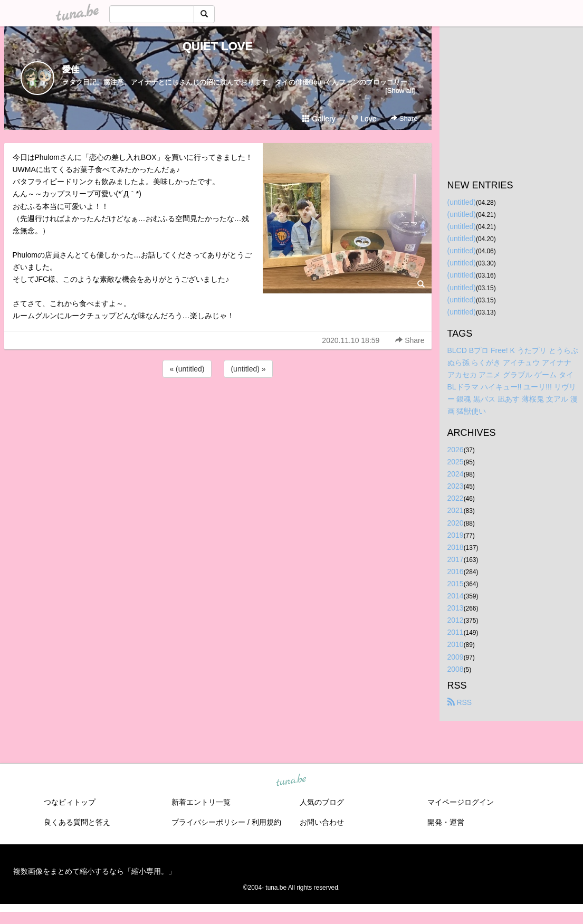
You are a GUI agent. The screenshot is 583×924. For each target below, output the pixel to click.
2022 (456, 498)
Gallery (319, 119)
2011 (456, 632)
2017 (456, 559)
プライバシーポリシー (208, 822)
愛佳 (71, 69)
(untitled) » (248, 369)
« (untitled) (187, 369)
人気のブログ (322, 802)
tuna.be (291, 780)
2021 (456, 510)
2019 (456, 535)
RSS (460, 702)
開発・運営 (446, 822)
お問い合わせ (322, 822)
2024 (456, 474)
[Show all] (400, 91)
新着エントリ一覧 (201, 802)
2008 (456, 669)
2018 (456, 547)
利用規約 (266, 822)
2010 (456, 644)
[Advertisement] (218, 408)
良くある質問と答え (77, 822)
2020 (456, 523)
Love (364, 119)
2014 (456, 596)
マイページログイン (461, 802)
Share (404, 118)
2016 (456, 571)
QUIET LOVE (218, 46)
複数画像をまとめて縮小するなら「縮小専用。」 (94, 871)
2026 (456, 450)
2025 (456, 462)
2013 (456, 608)
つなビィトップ (70, 802)
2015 (456, 584)
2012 (456, 620)
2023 (456, 486)
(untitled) (462, 202)
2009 (456, 657)
